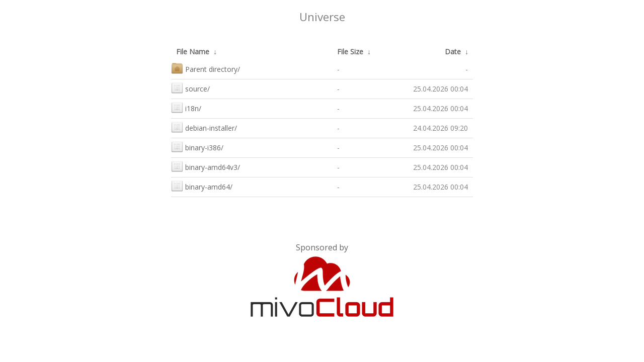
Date (453, 52)
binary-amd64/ (202, 186)
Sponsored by (322, 247)
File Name (193, 52)
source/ (190, 88)
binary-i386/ (197, 147)
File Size (350, 52)
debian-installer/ (204, 127)
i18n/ (186, 107)
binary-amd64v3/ (206, 166)
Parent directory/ (206, 68)
